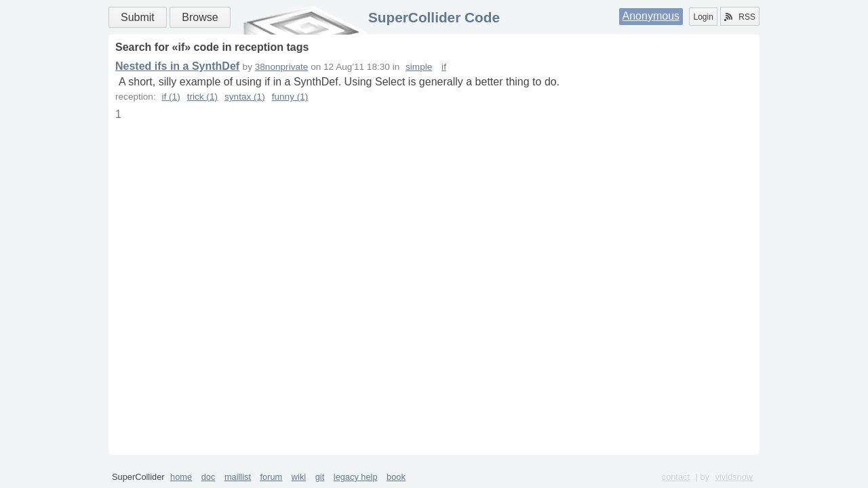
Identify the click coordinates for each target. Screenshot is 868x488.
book (396, 477)
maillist (238, 477)
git (320, 477)
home (181, 477)
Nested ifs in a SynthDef (177, 66)
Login (703, 17)
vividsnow (734, 477)
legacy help (356, 477)
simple (419, 67)
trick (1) (202, 97)
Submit (138, 17)
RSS (740, 17)
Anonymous (651, 16)
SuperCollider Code (434, 17)
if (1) (171, 97)
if (444, 67)
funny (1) (290, 97)
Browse (200, 17)
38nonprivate (282, 67)
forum (272, 477)
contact (676, 477)
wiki (299, 477)
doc (209, 477)
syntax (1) (245, 97)
